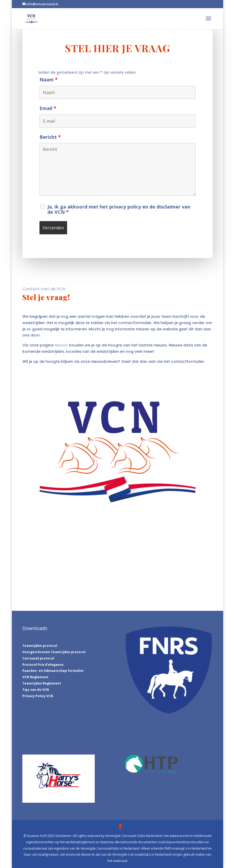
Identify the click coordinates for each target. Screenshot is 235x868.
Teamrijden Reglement (42, 683)
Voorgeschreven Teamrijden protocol (54, 652)
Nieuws (61, 345)
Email (48, 108)
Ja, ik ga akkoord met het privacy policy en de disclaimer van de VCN (119, 209)
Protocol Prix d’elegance (43, 665)
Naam (49, 80)
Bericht (50, 137)
